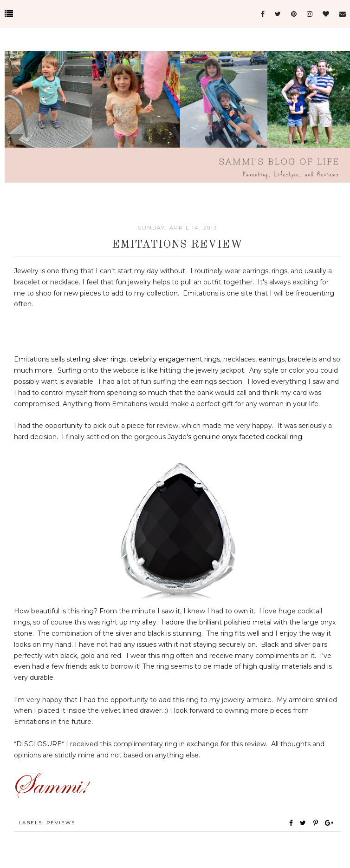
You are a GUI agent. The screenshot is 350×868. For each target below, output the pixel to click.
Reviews (61, 823)
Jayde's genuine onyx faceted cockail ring (235, 437)
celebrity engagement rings (175, 359)
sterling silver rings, (97, 359)
